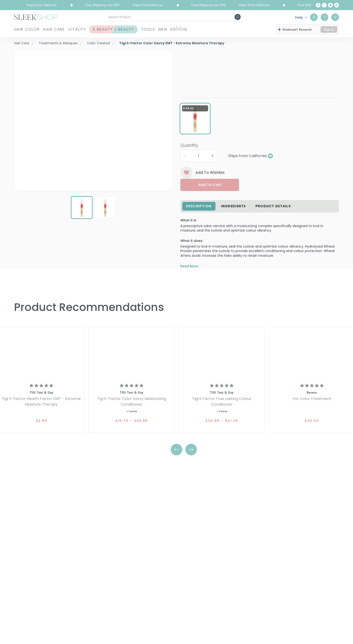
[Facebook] (318, 5)
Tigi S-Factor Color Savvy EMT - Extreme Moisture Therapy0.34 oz (259, 65)
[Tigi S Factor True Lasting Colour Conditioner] (222, 364)
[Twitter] (324, 5)
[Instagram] (330, 5)
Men (211, 29)
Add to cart (210, 187)
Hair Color (27, 29)
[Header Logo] (36, 17)
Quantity (189, 148)
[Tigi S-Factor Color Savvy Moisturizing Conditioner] (132, 364)
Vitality (97, 29)
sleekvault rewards (297, 29)
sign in (329, 29)
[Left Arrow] (177, 460)
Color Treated (98, 43)
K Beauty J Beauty (143, 29)
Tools (187, 29)
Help (299, 17)
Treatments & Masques (58, 43)
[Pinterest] (337, 5)
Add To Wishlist (203, 175)
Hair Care (64, 29)
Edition (237, 29)
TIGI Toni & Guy (195, 52)
